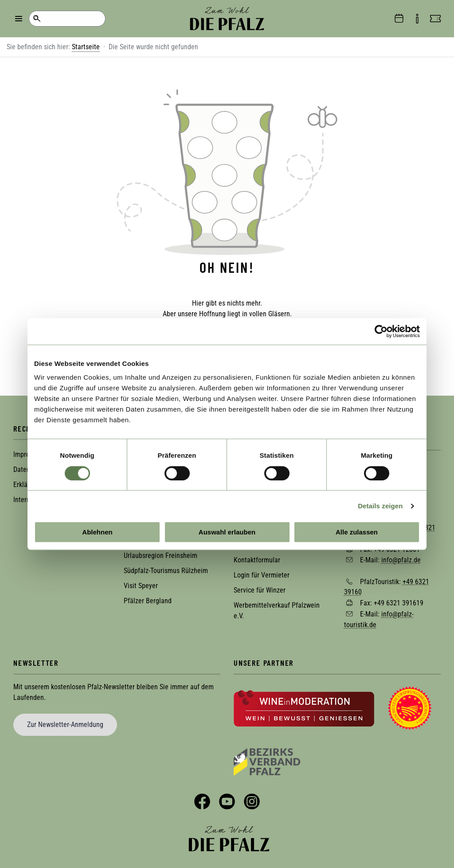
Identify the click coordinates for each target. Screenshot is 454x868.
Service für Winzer (260, 587)
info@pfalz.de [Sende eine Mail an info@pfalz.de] (401, 556)
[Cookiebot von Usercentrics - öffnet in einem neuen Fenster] (381, 331)
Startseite (86, 47)
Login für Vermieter (262, 571)
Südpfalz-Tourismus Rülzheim (166, 567)
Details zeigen (380, 506)
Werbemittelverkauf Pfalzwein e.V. (277, 607)
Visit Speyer (141, 582)
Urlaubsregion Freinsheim (160, 552)
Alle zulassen (357, 532)
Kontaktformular (257, 556)
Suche (37, 19)
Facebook (202, 798)
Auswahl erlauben (227, 532)
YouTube (227, 798)
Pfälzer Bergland (148, 597)
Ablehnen (97, 532)
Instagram (252, 798)
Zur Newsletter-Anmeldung (65, 721)
